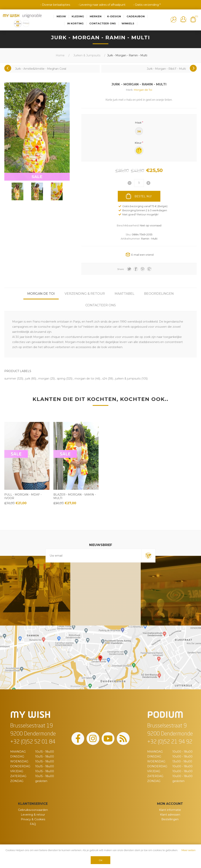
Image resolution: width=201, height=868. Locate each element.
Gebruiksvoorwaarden (33, 810)
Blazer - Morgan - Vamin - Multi (75, 496)
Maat (138, 122)
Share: (121, 269)
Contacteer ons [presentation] (101, 305)
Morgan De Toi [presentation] (41, 294)
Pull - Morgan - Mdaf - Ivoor (23, 496)
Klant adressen (170, 815)
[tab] (41, 294)
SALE (37, 177)
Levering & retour (33, 815)
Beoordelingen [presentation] (159, 294)
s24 (105, 379)
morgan (44, 379)
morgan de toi (84, 379)
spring (61, 379)
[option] (17, 191)
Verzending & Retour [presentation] (85, 294)
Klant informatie (170, 810)
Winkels (128, 23)
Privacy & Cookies (33, 819)
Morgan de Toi (143, 90)
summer (10, 379)
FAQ (33, 824)
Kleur (138, 143)
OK (101, 860)
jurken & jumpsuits (128, 379)
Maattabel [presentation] (124, 294)
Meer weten (189, 850)
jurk (28, 379)
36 (139, 131)
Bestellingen (170, 819)
